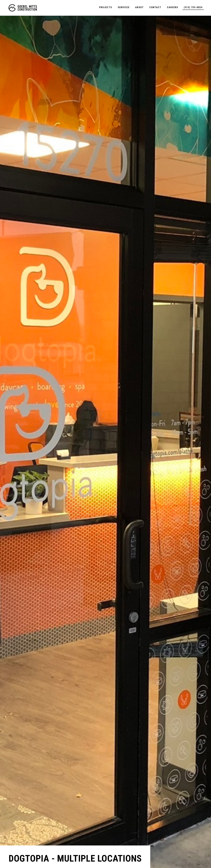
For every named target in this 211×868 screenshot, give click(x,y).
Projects (106, 7)
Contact (155, 7)
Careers (173, 7)
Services (124, 7)
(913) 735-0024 (193, 7)
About (139, 7)
